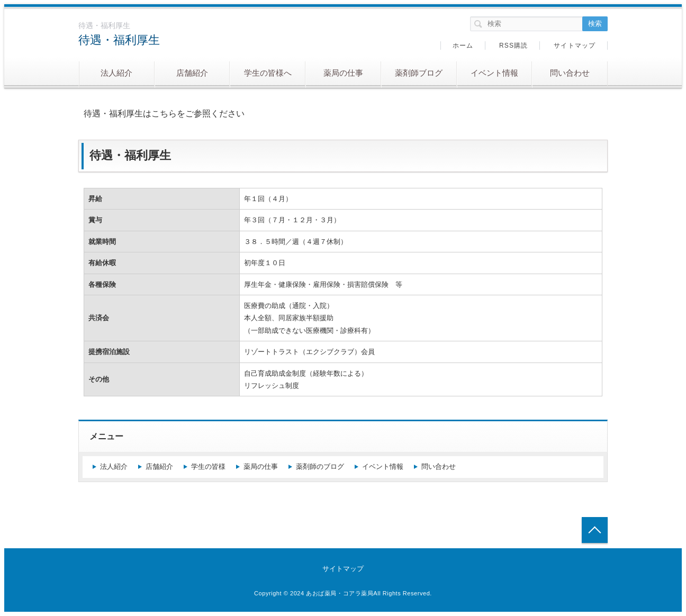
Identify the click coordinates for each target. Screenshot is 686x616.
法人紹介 (116, 73)
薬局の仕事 (343, 73)
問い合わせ (570, 73)
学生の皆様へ (268, 73)
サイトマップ (575, 46)
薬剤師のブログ (320, 466)
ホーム (463, 46)
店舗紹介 (192, 73)
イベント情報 (494, 73)
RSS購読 (514, 46)
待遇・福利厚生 (119, 40)
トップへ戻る (595, 530)
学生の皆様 (208, 466)
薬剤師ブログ (419, 73)
